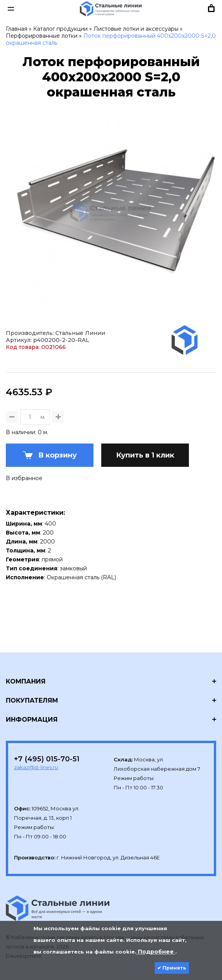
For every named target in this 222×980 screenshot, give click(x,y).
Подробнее (156, 952)
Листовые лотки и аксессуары (136, 29)
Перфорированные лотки (42, 36)
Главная (17, 29)
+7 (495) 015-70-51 (47, 759)
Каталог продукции (60, 29)
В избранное (24, 478)
